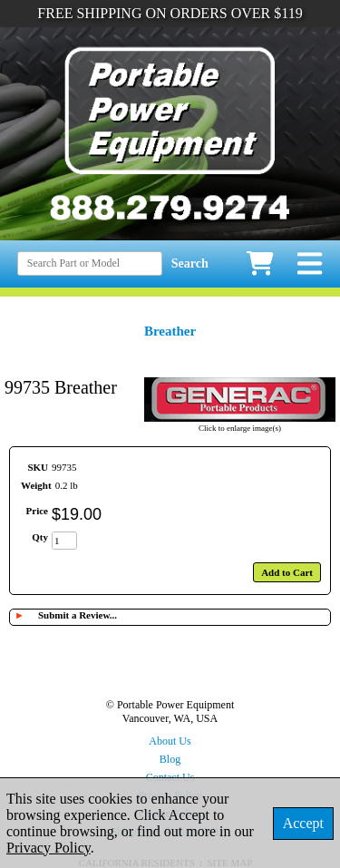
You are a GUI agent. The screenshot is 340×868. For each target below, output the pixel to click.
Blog (170, 759)
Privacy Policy (49, 848)
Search (190, 263)
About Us (170, 741)
